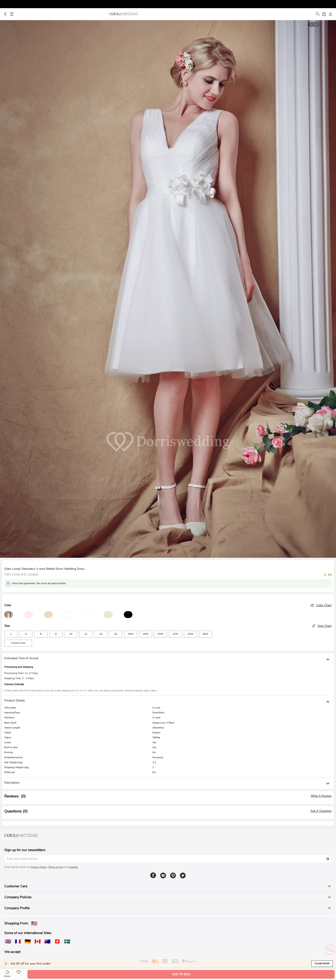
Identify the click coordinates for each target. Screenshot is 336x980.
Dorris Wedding (124, 14)
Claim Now (322, 963)
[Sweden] (67, 941)
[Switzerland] (57, 941)
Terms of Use (56, 867)
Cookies (73, 867)
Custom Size (18, 643)
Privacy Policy (39, 867)
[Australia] (47, 941)
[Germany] (28, 941)
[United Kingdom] (8, 941)
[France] (18, 941)
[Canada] (37, 941)
